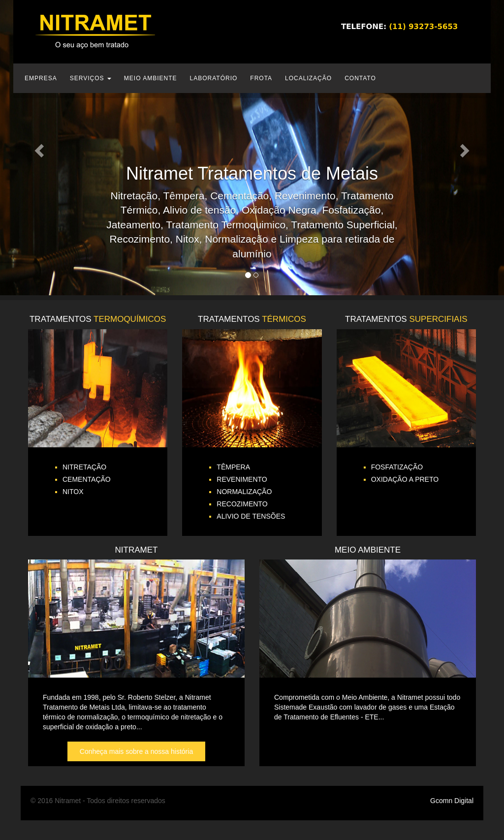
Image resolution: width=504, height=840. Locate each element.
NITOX (73, 492)
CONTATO (360, 78)
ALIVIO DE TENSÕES (251, 516)
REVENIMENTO (242, 479)
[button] (38, 148)
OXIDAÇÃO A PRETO (405, 479)
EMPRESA (41, 78)
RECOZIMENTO (242, 504)
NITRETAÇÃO (84, 467)
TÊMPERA (233, 467)
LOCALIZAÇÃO (308, 78)
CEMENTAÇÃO (87, 479)
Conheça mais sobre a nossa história (136, 751)
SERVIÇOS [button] (91, 78)
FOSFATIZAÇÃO (397, 467)
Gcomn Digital (452, 801)
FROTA (261, 78)
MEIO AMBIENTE (151, 78)
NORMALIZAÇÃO (244, 492)
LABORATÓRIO (214, 78)
